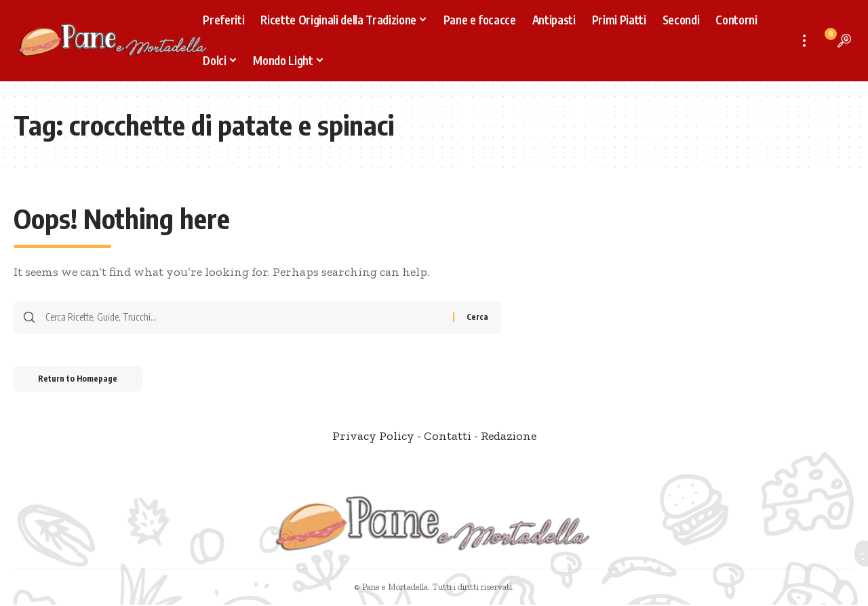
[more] (804, 41)
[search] (844, 41)
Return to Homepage (80, 380)
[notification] (824, 41)
